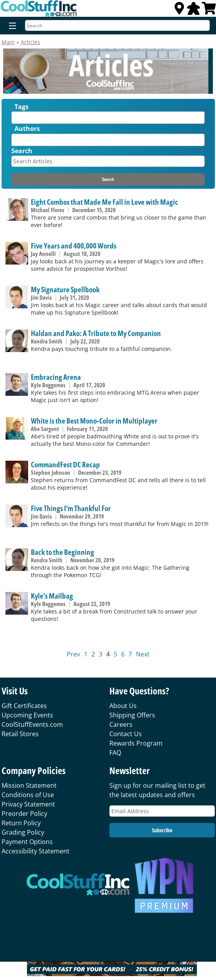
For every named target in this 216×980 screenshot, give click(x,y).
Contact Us (126, 734)
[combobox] (108, 118)
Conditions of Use (28, 795)
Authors (27, 129)
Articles (30, 42)
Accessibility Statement (36, 851)
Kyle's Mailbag (52, 596)
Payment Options (27, 842)
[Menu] (11, 26)
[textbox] (16, 119)
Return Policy (21, 823)
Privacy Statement (28, 804)
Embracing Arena (56, 377)
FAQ (115, 753)
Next (143, 654)
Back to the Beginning (62, 552)
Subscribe (162, 830)
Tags (21, 107)
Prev (73, 654)
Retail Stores (20, 734)
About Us (123, 706)
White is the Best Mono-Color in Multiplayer (94, 421)
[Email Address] (162, 811)
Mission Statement (29, 785)
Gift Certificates (24, 706)
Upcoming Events (27, 715)
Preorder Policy (24, 814)
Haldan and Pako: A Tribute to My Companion (96, 333)
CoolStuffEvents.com (32, 724)
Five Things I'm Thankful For (71, 508)
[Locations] (179, 11)
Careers (121, 724)
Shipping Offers (132, 715)
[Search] (117, 25)
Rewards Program (136, 743)
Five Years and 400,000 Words (74, 246)
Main (8, 42)
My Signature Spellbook (65, 289)
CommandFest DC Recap (65, 464)
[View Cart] (209, 11)
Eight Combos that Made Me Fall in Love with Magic (104, 202)
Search (22, 151)
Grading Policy (23, 832)
